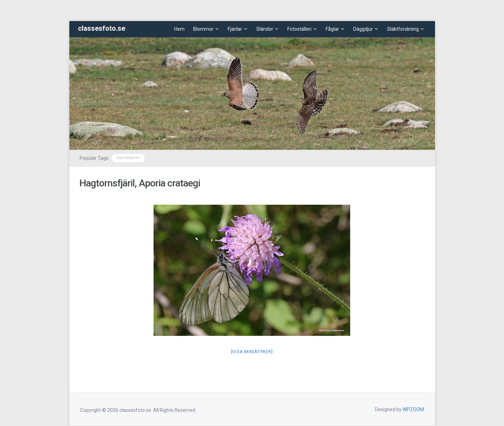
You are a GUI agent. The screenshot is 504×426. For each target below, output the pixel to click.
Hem (179, 29)
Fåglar (332, 29)
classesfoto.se (102, 28)
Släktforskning (403, 29)
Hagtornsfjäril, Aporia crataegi (140, 183)
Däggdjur (363, 29)
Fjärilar (235, 29)
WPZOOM (413, 409)
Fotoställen (299, 29)
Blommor (203, 29)
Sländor (265, 29)
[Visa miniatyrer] (252, 352)
